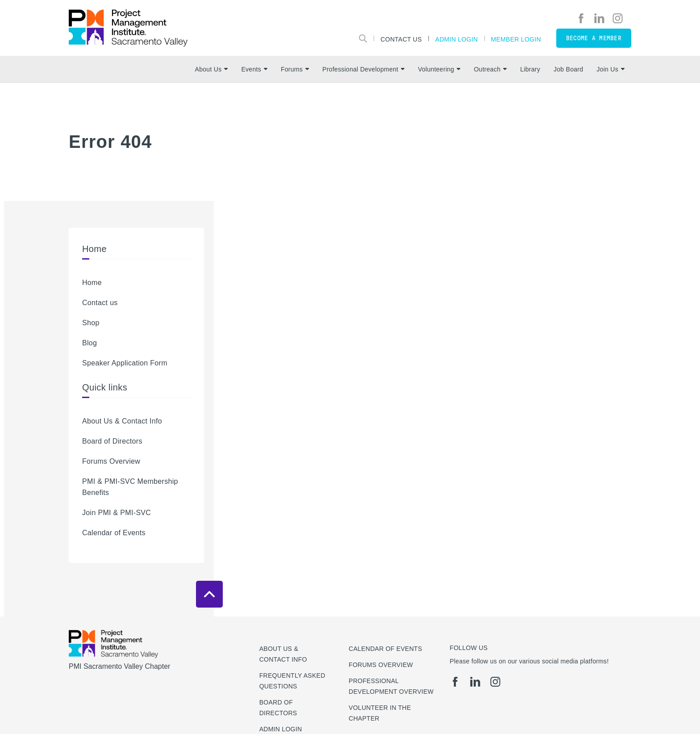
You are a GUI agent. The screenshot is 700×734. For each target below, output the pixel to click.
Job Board (568, 69)
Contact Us (401, 39)
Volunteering (439, 69)
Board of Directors (112, 441)
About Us (212, 69)
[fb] (581, 18)
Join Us (610, 69)
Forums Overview (111, 461)
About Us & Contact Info (122, 421)
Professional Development (363, 69)
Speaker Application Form (125, 363)
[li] (599, 18)
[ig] (618, 18)
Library (530, 69)
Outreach (490, 69)
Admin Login (457, 39)
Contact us (100, 303)
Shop (91, 323)
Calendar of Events (114, 533)
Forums (295, 69)
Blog (90, 343)
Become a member (594, 38)
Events (254, 69)
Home (92, 283)
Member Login (516, 39)
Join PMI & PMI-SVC (117, 513)
